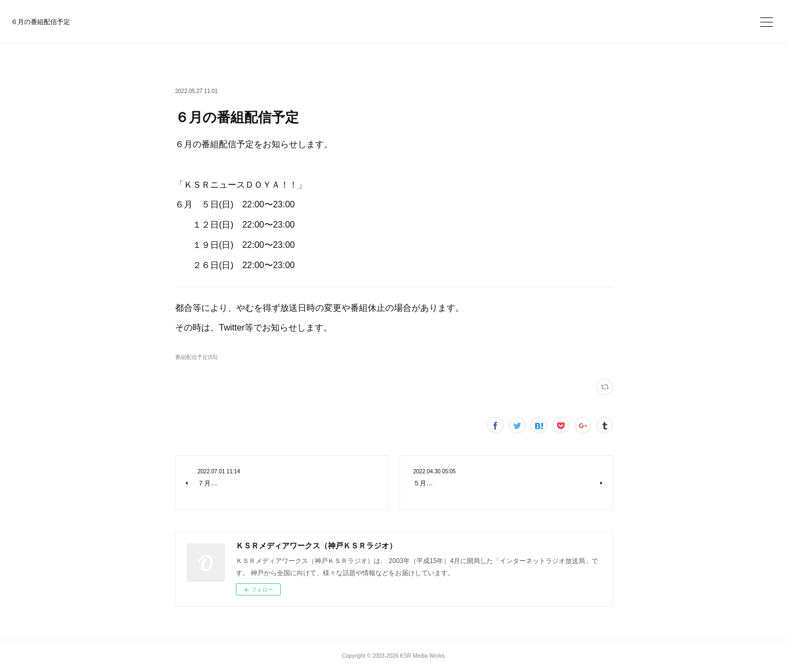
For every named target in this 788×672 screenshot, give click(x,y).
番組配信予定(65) (196, 357)
